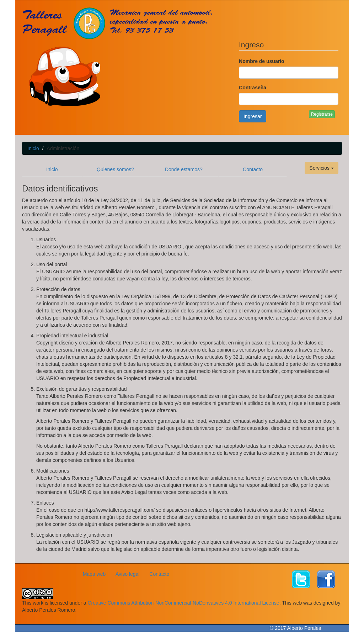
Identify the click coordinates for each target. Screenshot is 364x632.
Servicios (322, 168)
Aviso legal (127, 574)
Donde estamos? (184, 169)
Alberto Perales (304, 628)
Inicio (33, 148)
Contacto (253, 169)
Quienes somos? (115, 169)
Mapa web (94, 574)
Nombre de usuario (262, 61)
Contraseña (253, 88)
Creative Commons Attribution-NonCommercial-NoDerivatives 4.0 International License (183, 603)
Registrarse (322, 114)
